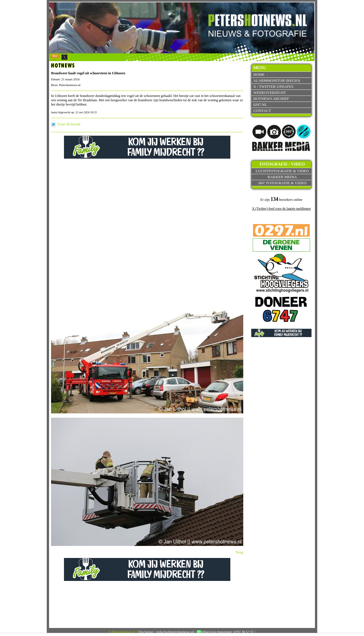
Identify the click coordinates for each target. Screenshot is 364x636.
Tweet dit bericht (69, 124)
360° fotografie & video (282, 183)
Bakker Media (282, 177)
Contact (262, 111)
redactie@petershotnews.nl (175, 632)
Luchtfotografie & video (282, 171)
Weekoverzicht (270, 93)
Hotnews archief (271, 99)
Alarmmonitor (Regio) (277, 80)
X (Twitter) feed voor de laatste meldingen (281, 209)
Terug (239, 552)
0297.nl (260, 105)
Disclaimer (146, 632)
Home (259, 74)
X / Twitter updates (273, 86)
